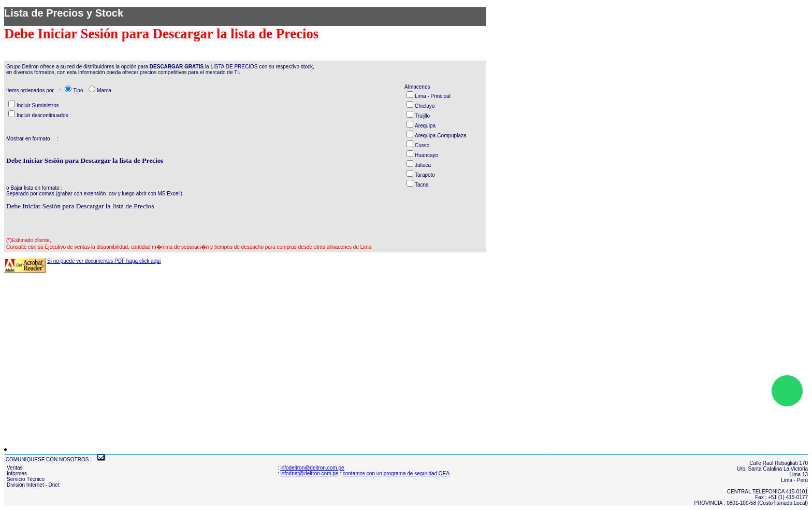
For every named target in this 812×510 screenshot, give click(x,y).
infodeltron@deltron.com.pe (313, 468)
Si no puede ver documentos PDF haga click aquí (104, 261)
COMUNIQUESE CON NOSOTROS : (49, 459)
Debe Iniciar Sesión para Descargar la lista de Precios (80, 206)
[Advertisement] (315, 353)
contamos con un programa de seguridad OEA (396, 473)
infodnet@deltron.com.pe (310, 473)
